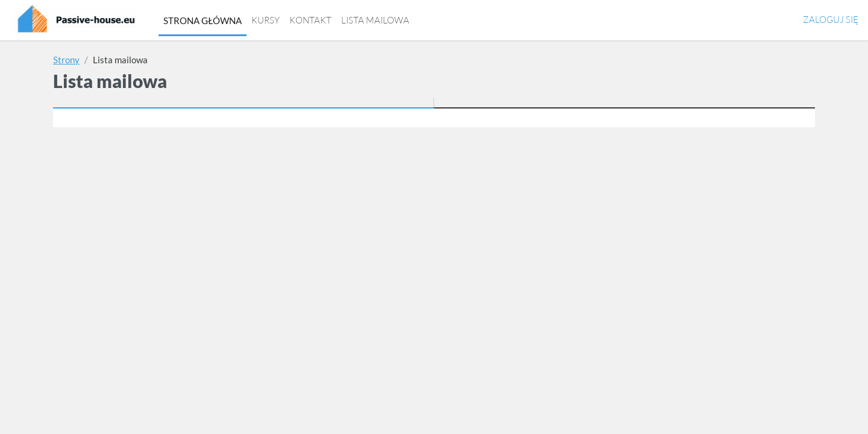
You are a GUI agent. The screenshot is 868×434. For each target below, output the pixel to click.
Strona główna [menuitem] (203, 20)
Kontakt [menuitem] (310, 20)
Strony (66, 60)
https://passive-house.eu (642, 420)
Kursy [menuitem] (266, 20)
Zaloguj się (831, 20)
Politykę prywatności (463, 268)
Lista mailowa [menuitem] (375, 20)
